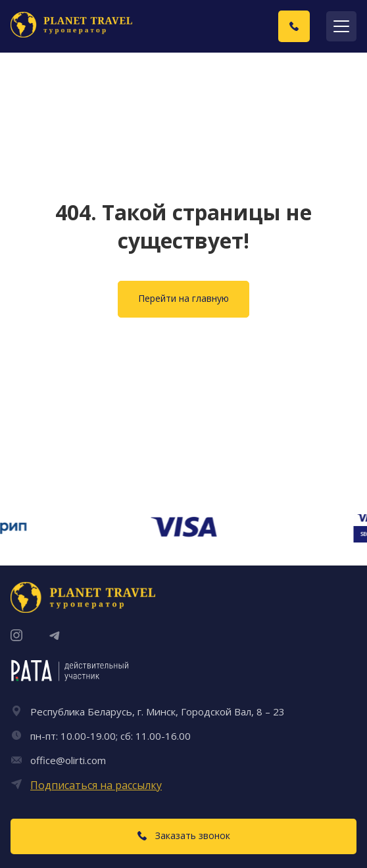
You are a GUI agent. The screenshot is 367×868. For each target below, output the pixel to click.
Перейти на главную (183, 298)
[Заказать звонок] (294, 26)
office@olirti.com (68, 760)
